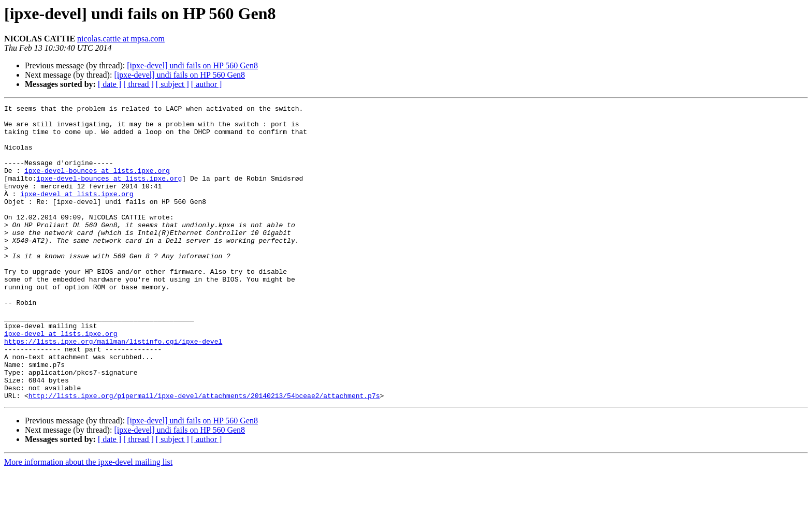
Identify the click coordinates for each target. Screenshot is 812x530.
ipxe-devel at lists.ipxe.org (77, 212)
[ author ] (207, 84)
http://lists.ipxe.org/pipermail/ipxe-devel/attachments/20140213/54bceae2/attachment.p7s (204, 454)
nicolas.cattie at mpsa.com (121, 39)
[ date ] (110, 84)
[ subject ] (172, 84)
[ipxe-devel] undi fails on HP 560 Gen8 (192, 65)
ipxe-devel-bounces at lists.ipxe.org (97, 184)
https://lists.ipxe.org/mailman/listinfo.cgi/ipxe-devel (113, 389)
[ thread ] (139, 84)
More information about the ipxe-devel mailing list (88, 521)
